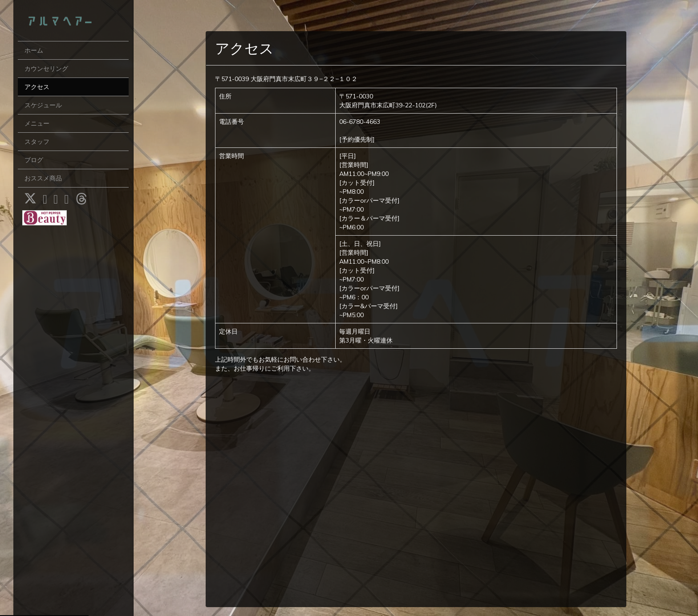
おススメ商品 (43, 178)
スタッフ (37, 142)
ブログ (34, 160)
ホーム (34, 50)
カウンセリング (46, 69)
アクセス (37, 87)
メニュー (37, 123)
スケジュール (43, 105)
